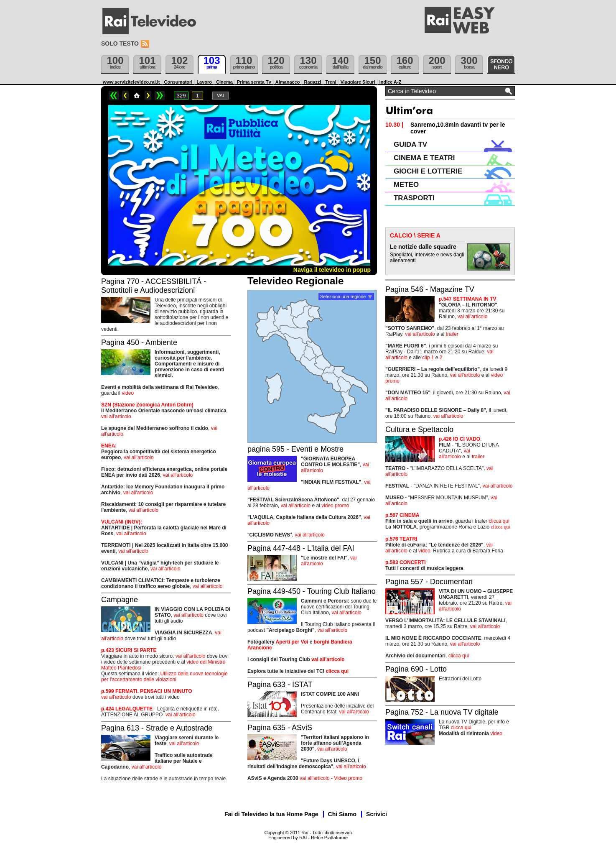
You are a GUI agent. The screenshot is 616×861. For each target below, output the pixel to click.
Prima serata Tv (254, 82)
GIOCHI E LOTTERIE (428, 171)
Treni (331, 82)
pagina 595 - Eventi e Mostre (295, 449)
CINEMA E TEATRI (424, 158)
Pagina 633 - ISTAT (280, 685)
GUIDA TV (410, 144)
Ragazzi (312, 82)
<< (114, 96)
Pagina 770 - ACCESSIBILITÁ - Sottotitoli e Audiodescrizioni (154, 286)
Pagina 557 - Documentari (429, 582)
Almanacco (288, 82)
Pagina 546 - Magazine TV (430, 289)
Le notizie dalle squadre (423, 247)
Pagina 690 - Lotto (416, 669)
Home (137, 96)
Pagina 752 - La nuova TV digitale (442, 712)
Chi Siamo (342, 814)
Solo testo (120, 43)
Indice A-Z (391, 82)
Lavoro (204, 82)
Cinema (224, 82)
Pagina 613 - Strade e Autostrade (157, 728)
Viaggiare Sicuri (358, 82)
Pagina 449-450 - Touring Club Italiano (312, 591)
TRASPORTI (414, 198)
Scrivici (377, 814)
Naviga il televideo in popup (332, 270)
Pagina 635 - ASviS (280, 728)
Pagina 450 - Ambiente (139, 342)
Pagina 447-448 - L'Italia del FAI (301, 548)
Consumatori (178, 82)
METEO (406, 185)
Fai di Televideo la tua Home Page (271, 814)
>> (160, 96)
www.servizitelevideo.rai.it (131, 82)
